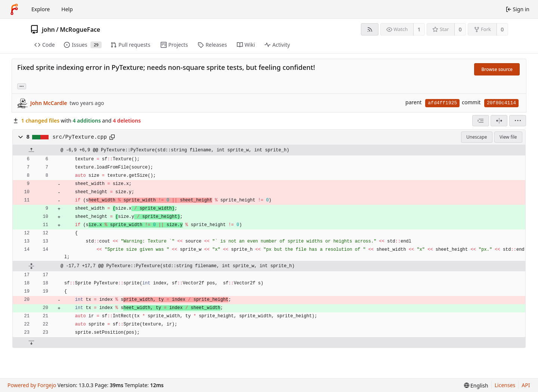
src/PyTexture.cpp (80, 137)
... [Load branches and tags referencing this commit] (22, 86)
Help (67, 9)
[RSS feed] (370, 29)
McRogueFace (80, 30)
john (48, 30)
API (526, 385)
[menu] (518, 121)
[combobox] (481, 121)
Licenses (505, 385)
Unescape (477, 137)
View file (508, 137)
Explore (41, 9)
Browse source (497, 69)
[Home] (14, 9)
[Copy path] (112, 137)
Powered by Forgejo (32, 385)
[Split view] (499, 121)
